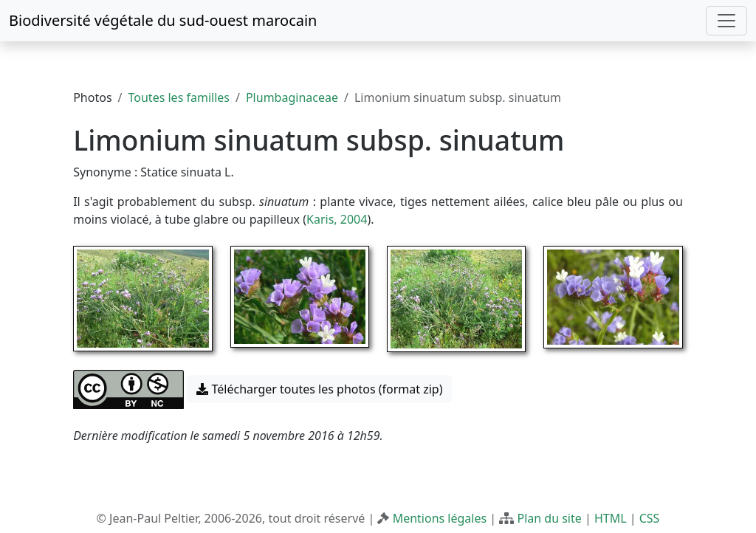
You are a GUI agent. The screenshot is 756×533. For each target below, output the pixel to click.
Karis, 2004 (337, 219)
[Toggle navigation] (726, 21)
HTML (611, 518)
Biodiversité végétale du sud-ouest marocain (163, 20)
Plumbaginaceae (292, 97)
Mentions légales (440, 518)
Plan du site (549, 518)
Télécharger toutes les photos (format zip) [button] (319, 389)
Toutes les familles (179, 97)
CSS (650, 518)
